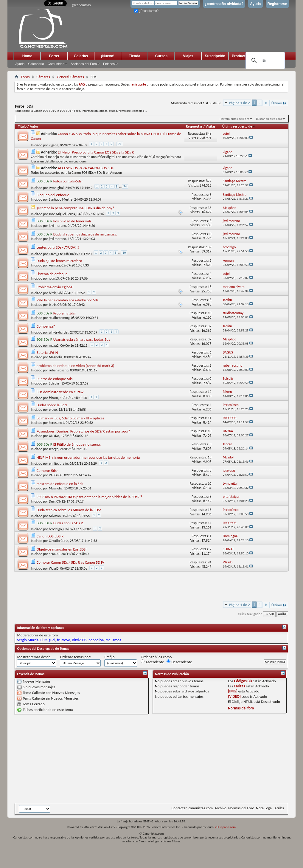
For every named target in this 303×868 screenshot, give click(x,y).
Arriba (282, 614)
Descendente (179, 662)
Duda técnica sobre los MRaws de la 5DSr (69, 510)
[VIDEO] (234, 696)
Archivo (220, 808)
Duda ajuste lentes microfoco (59, 261)
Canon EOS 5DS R (50, 536)
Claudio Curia (59, 541)
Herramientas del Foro (234, 119)
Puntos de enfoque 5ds (54, 379)
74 (125, 186)
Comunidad (56, 64)
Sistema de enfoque (52, 274)
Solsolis (54, 383)
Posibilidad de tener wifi (72, 221)
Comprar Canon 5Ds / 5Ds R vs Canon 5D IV (70, 562)
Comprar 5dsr (47, 471)
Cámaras (43, 77)
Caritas (239, 686)
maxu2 (54, 345)
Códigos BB (243, 681)
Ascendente (152, 662)
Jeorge (54, 449)
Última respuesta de (239, 126)
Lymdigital (56, 188)
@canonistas (81, 5)
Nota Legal (264, 808)
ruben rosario (59, 370)
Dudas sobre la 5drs (52, 405)
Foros (54, 56)
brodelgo (55, 529)
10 (124, 253)
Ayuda (255, 4)
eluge (53, 410)
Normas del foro (241, 708)
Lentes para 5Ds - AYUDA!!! (58, 247)
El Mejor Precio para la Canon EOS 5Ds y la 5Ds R (96, 152)
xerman (54, 265)
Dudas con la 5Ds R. (69, 523)
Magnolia (56, 357)
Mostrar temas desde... (35, 657)
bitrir (52, 293)
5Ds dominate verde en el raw (60, 392)
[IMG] (233, 691)
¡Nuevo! (108, 56)
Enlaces (109, 64)
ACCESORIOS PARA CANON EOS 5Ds (86, 168)
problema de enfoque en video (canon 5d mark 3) (75, 366)
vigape (54, 145)
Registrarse (277, 4)
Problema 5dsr (65, 313)
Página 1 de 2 (239, 103)
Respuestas (194, 126)
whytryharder (59, 332)
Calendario (36, 64)
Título (22, 126)
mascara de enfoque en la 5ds (60, 484)
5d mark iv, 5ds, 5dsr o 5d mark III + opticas (70, 418)
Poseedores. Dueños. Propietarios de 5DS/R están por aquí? (83, 431)
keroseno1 (56, 423)
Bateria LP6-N (47, 352)
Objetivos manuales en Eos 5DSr (62, 549)
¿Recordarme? (146, 11)
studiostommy (59, 318)
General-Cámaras (70, 77)
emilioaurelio (58, 464)
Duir (52, 501)
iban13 (54, 278)
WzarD (54, 568)
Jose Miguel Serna (62, 214)
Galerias (81, 56)
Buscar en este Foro (269, 119)
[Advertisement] (140, 759)
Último (279, 103)
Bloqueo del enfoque (53, 195)
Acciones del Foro (84, 64)
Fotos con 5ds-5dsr (68, 181)
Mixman (55, 516)
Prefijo (109, 657)
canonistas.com (201, 808)
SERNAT (54, 554)
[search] (264, 61)
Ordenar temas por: (75, 657)
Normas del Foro (241, 808)
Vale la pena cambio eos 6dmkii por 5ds (67, 300)
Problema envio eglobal (55, 287)
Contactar (179, 808)
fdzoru (53, 398)
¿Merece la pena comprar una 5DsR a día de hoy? (75, 208)
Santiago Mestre (61, 199)
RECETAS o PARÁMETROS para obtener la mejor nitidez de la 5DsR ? (89, 497)
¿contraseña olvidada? (224, 4)
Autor (34, 126)
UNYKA (54, 436)
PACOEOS (56, 475)
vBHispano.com (225, 827)
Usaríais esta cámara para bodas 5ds (82, 339)
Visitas (210, 126)
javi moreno (58, 226)
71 (120, 144)
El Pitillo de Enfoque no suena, (77, 444)
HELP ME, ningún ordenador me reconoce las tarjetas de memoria (88, 457)
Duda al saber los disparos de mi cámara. (85, 234)
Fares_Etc (56, 254)
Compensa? (46, 326)
